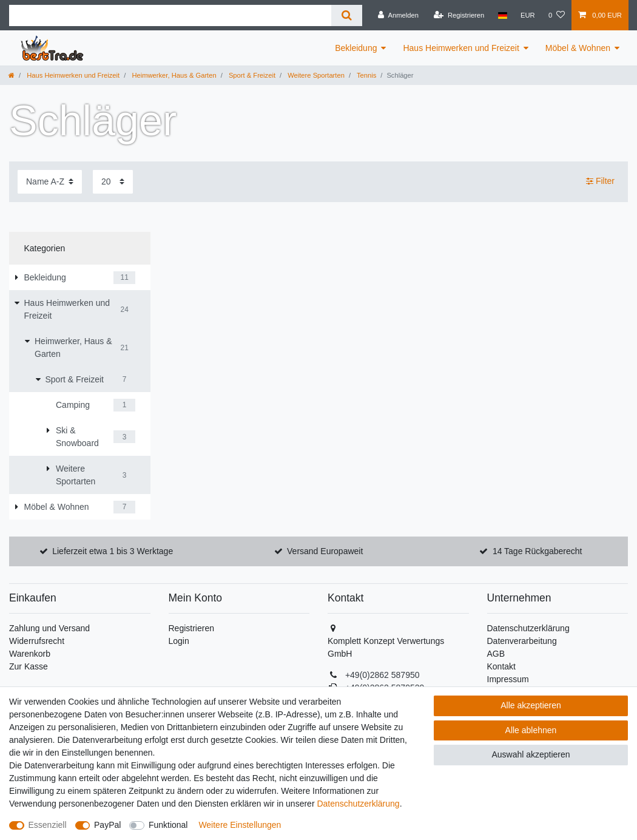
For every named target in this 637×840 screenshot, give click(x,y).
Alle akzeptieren (531, 705)
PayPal (107, 825)
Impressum (508, 679)
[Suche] (347, 15)
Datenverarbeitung (522, 641)
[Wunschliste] (557, 15)
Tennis (366, 75)
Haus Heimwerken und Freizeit (461, 48)
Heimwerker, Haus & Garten (173, 75)
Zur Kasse (29, 666)
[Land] (502, 15)
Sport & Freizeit (251, 75)
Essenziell (48, 825)
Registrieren (191, 628)
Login (179, 641)
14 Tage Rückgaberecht (538, 551)
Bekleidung (356, 48)
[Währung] (528, 15)
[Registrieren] (459, 15)
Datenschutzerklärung (528, 628)
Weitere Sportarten (315, 75)
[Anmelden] (398, 15)
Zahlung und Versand (49, 628)
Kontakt (501, 666)
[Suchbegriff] (170, 15)
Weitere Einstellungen (240, 825)
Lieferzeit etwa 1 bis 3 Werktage (113, 551)
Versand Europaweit (325, 551)
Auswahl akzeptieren (531, 754)
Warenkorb (30, 654)
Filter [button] (600, 181)
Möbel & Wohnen (578, 48)
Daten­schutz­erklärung (358, 804)
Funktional (168, 825)
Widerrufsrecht (37, 641)
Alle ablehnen (531, 730)
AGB (496, 654)
